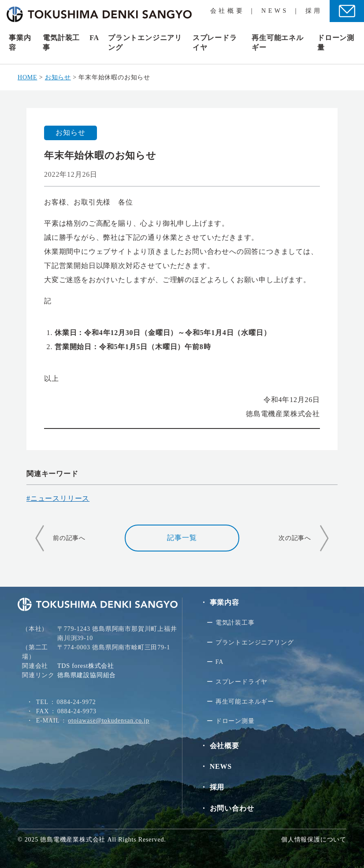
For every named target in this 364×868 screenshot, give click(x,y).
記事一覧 (182, 538)
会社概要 (227, 11)
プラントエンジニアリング (255, 643)
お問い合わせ (232, 808)
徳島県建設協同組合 (87, 675)
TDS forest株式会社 (86, 666)
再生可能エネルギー (245, 702)
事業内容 (225, 602)
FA (94, 38)
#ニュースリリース (58, 498)
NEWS (275, 11)
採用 (314, 11)
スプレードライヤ (241, 682)
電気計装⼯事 (235, 623)
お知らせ (70, 132)
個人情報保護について (314, 840)
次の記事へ (295, 538)
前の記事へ (69, 538)
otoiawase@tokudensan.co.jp (109, 721)
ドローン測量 (235, 721)
